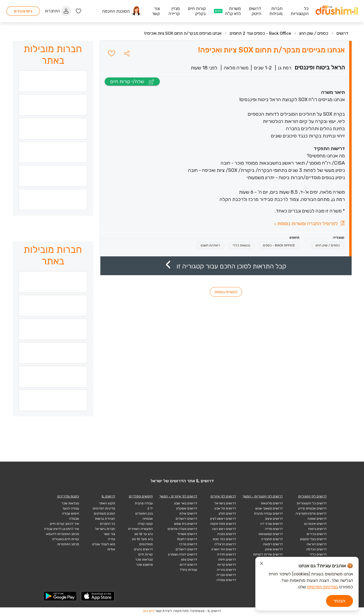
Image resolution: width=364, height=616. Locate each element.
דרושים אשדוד (187, 534)
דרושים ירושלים (186, 519)
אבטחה (148, 519)
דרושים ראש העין (224, 529)
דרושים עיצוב (274, 519)
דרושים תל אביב (225, 508)
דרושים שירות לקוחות (268, 554)
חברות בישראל (105, 529)
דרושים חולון (227, 514)
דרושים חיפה (227, 560)
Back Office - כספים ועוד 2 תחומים (256, 33)
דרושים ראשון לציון (223, 519)
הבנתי (340, 601)
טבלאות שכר (144, 560)
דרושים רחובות (187, 539)
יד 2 (150, 508)
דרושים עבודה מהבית (268, 514)
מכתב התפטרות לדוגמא (63, 534)
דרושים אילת (188, 514)
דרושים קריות (227, 565)
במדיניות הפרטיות (323, 587)
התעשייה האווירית (140, 529)
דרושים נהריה (226, 570)
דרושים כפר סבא (224, 539)
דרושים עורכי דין (272, 524)
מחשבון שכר (144, 565)
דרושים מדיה (274, 529)
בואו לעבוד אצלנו (104, 544)
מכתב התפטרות (68, 544)
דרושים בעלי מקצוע (313, 539)
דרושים (342, 33)
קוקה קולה (145, 524)
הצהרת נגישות (105, 519)
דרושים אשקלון (187, 508)
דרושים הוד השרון (224, 549)
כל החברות (107, 524)
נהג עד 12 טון (144, 534)
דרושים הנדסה (316, 549)
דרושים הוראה (317, 544)
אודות (111, 549)
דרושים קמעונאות (271, 534)
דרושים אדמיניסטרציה (311, 514)
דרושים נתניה (227, 534)
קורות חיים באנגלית (66, 539)
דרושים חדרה (227, 554)
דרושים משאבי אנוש (269, 508)
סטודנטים (146, 544)
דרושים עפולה (226, 580)
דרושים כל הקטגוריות (312, 503)
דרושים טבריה (226, 575)
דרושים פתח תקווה (223, 524)
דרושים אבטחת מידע (312, 508)
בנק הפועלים (144, 514)
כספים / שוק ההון (312, 33)
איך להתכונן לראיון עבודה (62, 529)
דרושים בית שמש (186, 524)
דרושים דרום (188, 565)
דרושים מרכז (188, 544)
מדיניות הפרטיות (104, 508)
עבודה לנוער (71, 508)
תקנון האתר (107, 503)
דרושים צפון (189, 560)
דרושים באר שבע (186, 503)
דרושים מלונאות (272, 503)
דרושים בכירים (317, 534)
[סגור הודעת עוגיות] (261, 564)
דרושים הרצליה (225, 544)
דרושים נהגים (143, 549)
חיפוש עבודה (70, 514)
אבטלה (74, 519)
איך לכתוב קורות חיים (64, 524)
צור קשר (109, 534)
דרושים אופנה (317, 519)
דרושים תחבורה (272, 539)
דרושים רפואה (273, 544)
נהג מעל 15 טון (142, 539)
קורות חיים (146, 554)
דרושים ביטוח (317, 529)
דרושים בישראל (225, 503)
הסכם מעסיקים (105, 514)
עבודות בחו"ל (188, 570)
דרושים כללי (318, 554)
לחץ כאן (149, 611)
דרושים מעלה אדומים (182, 529)
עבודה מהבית (144, 503)
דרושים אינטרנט (315, 524)
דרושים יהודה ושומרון (183, 554)
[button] (127, 53)
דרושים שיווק (274, 549)
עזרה (112, 539)
